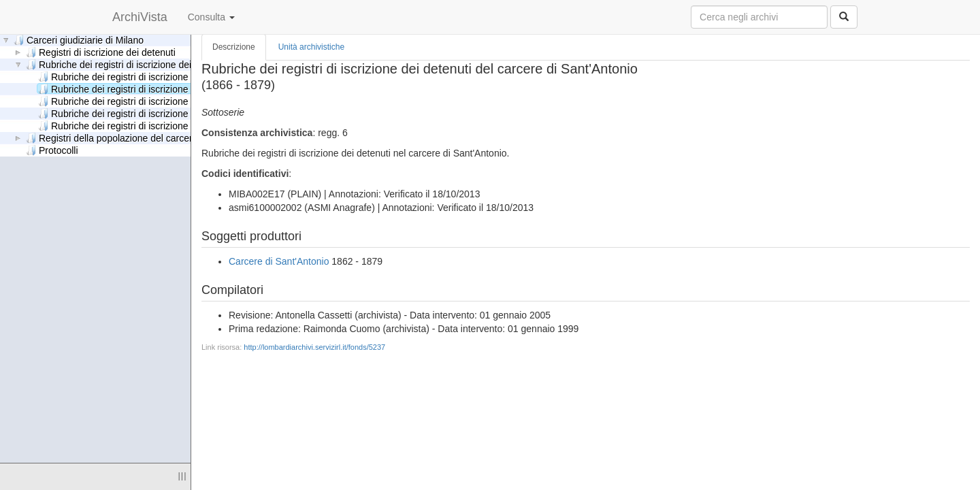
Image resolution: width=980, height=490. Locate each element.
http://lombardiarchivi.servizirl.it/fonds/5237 (314, 347)
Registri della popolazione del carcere (112, 138)
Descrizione (234, 47)
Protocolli (52, 150)
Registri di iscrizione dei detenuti (101, 52)
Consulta (211, 17)
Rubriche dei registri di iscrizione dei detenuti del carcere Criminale (185, 77)
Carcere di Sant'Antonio (279, 261)
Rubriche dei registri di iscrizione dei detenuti (127, 64)
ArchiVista (140, 17)
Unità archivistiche (311, 47)
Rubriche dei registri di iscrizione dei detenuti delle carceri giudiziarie (189, 126)
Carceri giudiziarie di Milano (79, 40)
